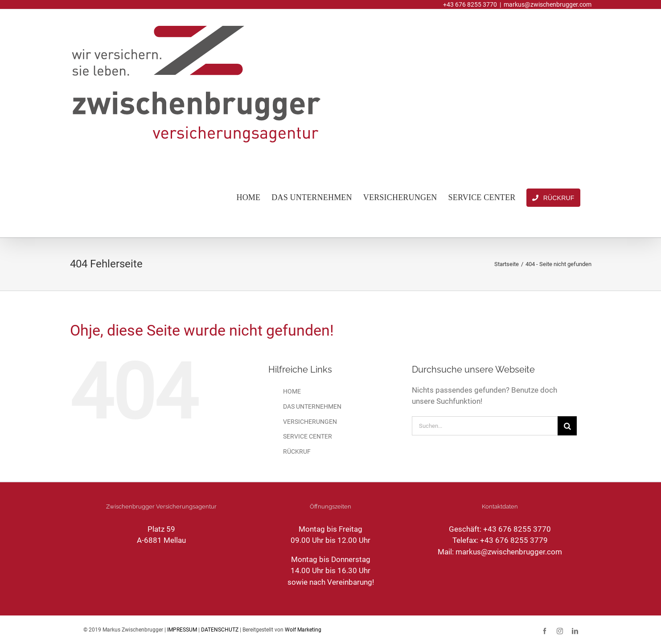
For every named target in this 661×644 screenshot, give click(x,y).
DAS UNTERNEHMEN (312, 406)
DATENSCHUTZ (220, 630)
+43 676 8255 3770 (517, 529)
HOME (292, 391)
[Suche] (567, 426)
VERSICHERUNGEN (310, 422)
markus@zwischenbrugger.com (548, 4)
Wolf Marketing (303, 630)
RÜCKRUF (297, 451)
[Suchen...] (485, 426)
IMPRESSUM (182, 630)
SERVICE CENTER (308, 436)
